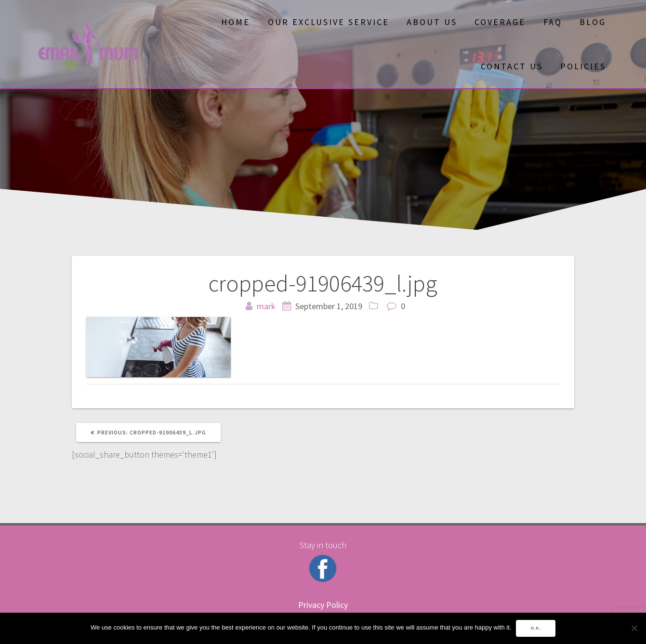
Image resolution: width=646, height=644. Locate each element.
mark (266, 306)
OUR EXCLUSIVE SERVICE (329, 22)
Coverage (500, 22)
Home (236, 22)
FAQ (553, 22)
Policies (583, 66)
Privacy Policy (323, 605)
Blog (593, 22)
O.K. (536, 628)
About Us (432, 22)
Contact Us (512, 66)
